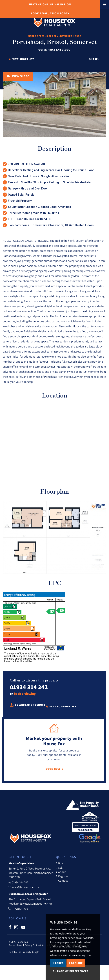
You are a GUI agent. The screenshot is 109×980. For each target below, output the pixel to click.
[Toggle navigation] (104, 4)
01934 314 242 (29, 687)
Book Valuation (50, 13)
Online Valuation (50, 4)
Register (62, 876)
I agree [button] (58, 963)
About (61, 872)
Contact (62, 880)
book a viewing (25, 694)
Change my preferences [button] (71, 971)
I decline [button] (76, 963)
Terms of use (15, 945)
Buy (59, 863)
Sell (59, 868)
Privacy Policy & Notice (36, 945)
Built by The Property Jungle (24, 952)
